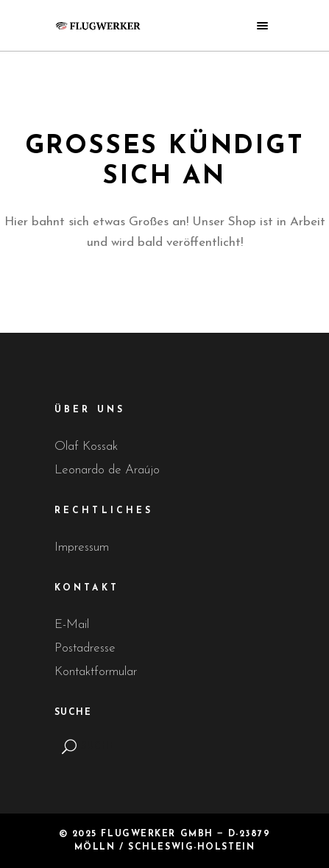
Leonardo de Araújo (107, 470)
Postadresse (85, 648)
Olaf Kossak (86, 447)
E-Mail (72, 625)
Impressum (82, 547)
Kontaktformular (96, 672)
